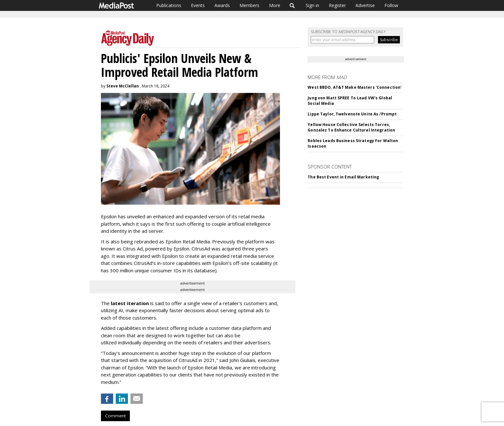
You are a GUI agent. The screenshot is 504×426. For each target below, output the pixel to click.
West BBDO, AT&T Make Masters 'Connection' (355, 87)
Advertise (365, 5)
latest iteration (130, 303)
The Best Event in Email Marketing (343, 177)
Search (292, 5)
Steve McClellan (123, 86)
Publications (169, 5)
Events (198, 5)
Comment (115, 416)
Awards (222, 5)
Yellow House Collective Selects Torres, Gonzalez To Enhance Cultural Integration (351, 127)
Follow (391, 5)
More (275, 5)
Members (249, 5)
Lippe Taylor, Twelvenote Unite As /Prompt (352, 114)
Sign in (312, 5)
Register (337, 5)
